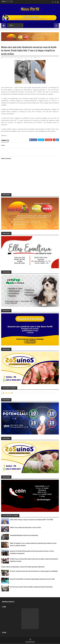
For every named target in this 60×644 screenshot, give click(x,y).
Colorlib (33, 642)
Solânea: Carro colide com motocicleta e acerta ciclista (25, 527)
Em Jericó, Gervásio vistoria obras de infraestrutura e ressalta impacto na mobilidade (34, 571)
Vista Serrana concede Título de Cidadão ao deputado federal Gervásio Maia (31, 587)
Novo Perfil (8, 393)
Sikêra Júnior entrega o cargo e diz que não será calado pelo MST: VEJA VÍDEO (31, 519)
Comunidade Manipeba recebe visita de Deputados (24, 535)
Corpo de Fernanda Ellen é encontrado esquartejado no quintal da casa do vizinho (32, 579)
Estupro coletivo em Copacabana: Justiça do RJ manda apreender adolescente (23, 567)
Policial (38, 58)
